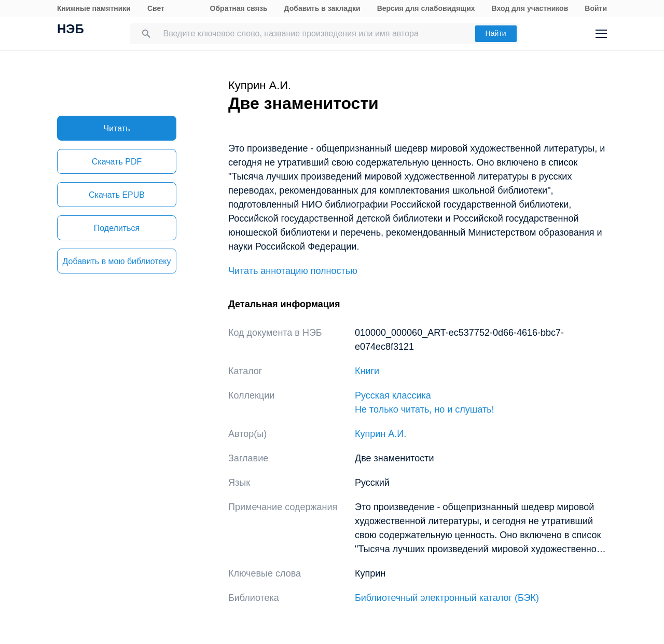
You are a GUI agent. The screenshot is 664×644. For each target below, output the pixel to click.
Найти (496, 33)
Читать (117, 128)
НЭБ (71, 30)
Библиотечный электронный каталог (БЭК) (447, 598)
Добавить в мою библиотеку (116, 261)
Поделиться (117, 228)
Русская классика (393, 395)
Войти (596, 8)
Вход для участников (530, 8)
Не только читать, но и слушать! (425, 409)
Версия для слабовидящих (426, 8)
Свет (156, 8)
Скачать (117, 162)
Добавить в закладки (322, 8)
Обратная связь (239, 8)
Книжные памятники (94, 8)
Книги (367, 371)
